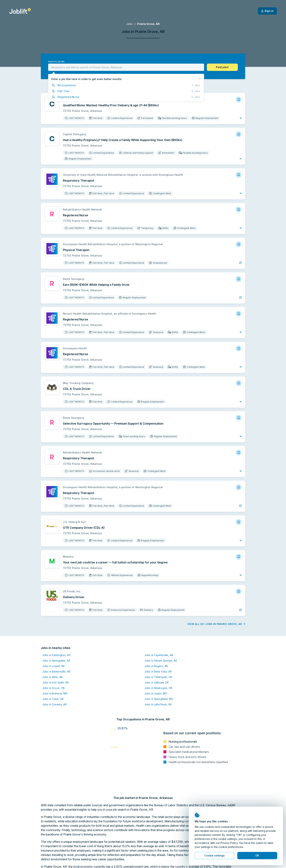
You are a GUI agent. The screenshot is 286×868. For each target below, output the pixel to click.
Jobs (129, 24)
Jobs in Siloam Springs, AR (161, 661)
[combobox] (126, 67)
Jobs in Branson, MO (55, 693)
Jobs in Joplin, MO (156, 693)
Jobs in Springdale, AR (56, 661)
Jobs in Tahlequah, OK (158, 677)
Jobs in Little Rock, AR (158, 704)
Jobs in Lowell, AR (53, 666)
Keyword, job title (56, 62)
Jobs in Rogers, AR (156, 666)
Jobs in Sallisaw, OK (157, 682)
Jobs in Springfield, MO (159, 699)
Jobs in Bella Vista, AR (158, 672)
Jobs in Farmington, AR (56, 655)
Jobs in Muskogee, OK (158, 688)
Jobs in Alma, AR (52, 677)
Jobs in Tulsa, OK (53, 699)
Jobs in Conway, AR (54, 704)
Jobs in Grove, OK (54, 688)
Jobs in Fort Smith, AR (56, 682)
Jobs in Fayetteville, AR (159, 655)
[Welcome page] (20, 11)
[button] (222, 67)
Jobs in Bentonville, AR (56, 672)
